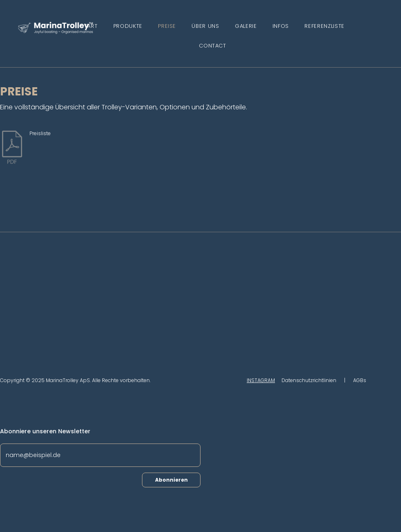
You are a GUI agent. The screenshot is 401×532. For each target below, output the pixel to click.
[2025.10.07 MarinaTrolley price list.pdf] (12, 148)
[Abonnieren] (171, 480)
